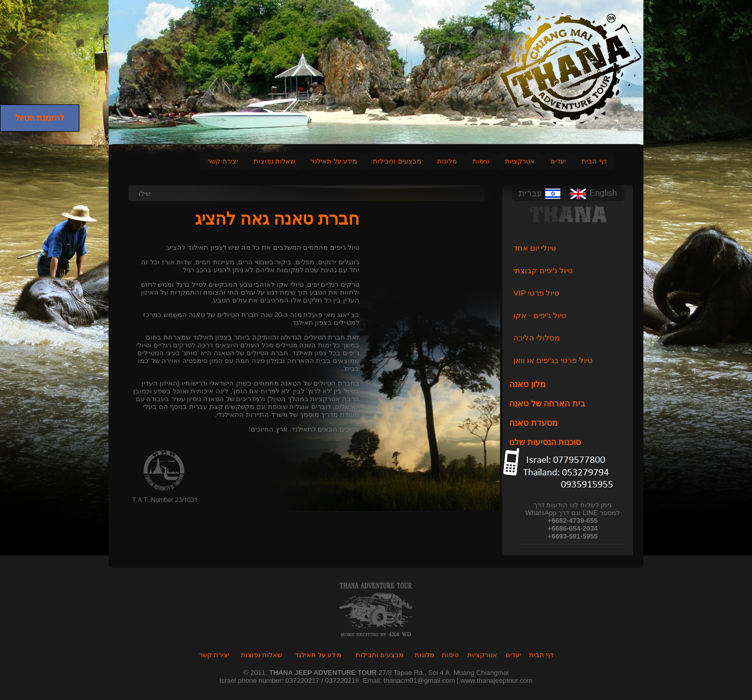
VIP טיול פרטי (536, 293)
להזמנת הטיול (40, 118)
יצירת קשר (223, 161)
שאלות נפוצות (275, 161)
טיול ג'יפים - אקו (540, 315)
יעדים (558, 161)
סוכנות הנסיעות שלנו (545, 442)
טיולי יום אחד (535, 248)
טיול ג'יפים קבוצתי (543, 270)
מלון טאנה (527, 384)
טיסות (481, 161)
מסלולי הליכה (537, 338)
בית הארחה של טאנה (547, 404)
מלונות (425, 655)
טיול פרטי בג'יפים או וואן (553, 360)
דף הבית (594, 161)
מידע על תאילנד (334, 161)
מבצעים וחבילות (397, 161)
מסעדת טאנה (533, 423)
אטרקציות (520, 161)
